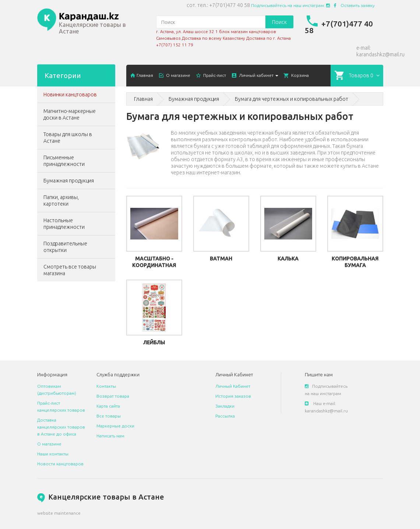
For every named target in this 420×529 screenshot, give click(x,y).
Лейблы (154, 342)
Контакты (106, 386)
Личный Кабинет (233, 386)
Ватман (221, 259)
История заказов (233, 396)
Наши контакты (53, 454)
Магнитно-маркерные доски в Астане (70, 114)
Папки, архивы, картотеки (61, 200)
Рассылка (225, 416)
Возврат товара (113, 396)
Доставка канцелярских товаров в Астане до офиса (61, 427)
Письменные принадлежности (64, 161)
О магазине (49, 444)
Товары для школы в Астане (68, 138)
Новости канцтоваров (60, 464)
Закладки (225, 406)
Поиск (279, 22)
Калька (288, 259)
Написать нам (110, 436)
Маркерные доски (115, 426)
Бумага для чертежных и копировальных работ (292, 99)
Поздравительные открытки (65, 247)
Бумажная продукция (69, 181)
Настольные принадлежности (64, 224)
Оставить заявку (358, 5)
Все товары (109, 416)
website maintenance (59, 513)
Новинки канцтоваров (70, 95)
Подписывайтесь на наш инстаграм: (290, 6)
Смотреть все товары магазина (70, 270)
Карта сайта (108, 406)
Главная (143, 99)
